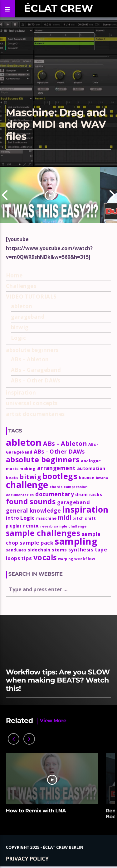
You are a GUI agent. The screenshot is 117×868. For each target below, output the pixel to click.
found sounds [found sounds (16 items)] (31, 502)
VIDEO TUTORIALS (31, 297)
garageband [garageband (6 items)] (74, 502)
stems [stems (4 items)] (59, 550)
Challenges (21, 286)
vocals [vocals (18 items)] (45, 557)
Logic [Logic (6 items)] (27, 518)
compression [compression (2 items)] (76, 487)
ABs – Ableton (30, 359)
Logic (18, 338)
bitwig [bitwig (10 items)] (30, 477)
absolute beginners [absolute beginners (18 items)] (43, 459)
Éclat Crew (58, 9)
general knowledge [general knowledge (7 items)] (34, 510)
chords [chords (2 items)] (56, 487)
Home (14, 275)
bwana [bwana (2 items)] (102, 478)
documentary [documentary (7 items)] (55, 494)
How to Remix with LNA (36, 811)
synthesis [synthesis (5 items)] (81, 550)
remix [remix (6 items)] (31, 525)
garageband (28, 317)
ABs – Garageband (36, 370)
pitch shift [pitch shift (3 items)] (84, 518)
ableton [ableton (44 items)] (24, 442)
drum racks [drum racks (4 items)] (89, 494)
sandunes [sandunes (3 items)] (16, 550)
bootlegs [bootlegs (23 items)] (60, 476)
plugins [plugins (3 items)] (14, 526)
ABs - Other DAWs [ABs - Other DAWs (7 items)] (59, 451)
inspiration (21, 393)
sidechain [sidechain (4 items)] (39, 550)
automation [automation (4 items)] (91, 468)
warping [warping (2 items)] (66, 559)
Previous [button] (5, 195)
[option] (50, 195)
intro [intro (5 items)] (12, 518)
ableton (22, 306)
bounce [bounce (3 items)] (87, 478)
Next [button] (112, 195)
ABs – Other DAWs (36, 380)
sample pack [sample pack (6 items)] (37, 543)
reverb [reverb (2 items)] (46, 526)
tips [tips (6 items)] (27, 558)
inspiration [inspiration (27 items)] (85, 509)
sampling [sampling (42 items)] (76, 541)
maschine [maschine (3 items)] (46, 518)
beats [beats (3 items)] (12, 478)
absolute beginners (32, 350)
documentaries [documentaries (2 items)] (20, 495)
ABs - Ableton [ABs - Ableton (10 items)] (65, 443)
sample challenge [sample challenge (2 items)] (70, 526)
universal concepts (32, 403)
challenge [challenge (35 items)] (27, 485)
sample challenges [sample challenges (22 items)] (43, 533)
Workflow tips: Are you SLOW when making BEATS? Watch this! (58, 680)
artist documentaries (35, 414)
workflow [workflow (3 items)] (85, 559)
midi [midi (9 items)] (65, 518)
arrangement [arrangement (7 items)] (56, 468)
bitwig (20, 327)
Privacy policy (27, 859)
